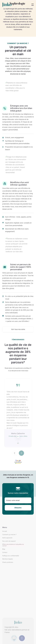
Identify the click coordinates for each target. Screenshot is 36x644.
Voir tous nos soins (18, 334)
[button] (33, 5)
